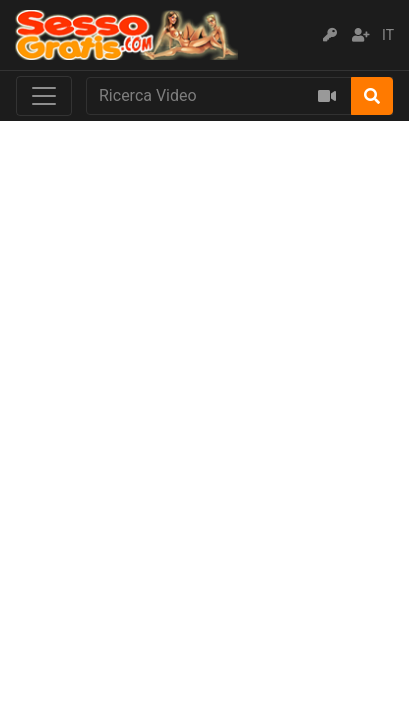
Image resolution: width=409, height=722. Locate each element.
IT (388, 35)
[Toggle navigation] (44, 96)
